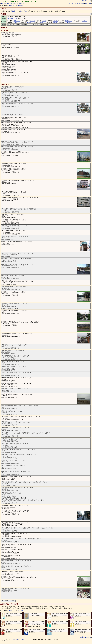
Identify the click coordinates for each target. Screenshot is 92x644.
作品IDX (9, 4)
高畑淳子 (68, 23)
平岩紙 (15, 23)
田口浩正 (30, 23)
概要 (86, 4)
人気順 (76, 4)
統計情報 (20, 6)
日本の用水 (23, 11)
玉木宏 (44, 21)
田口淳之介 (69, 21)
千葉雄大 (84, 21)
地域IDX (22, 4)
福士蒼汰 (32, 21)
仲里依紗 (56, 21)
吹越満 (55, 23)
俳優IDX (15, 4)
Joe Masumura (29, 640)
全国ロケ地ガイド (17, 640)
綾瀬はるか (17, 21)
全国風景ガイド (14, 11)
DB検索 (81, 4)
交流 (90, 4)
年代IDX (3, 4)
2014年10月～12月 (12, 19)
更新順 (71, 4)
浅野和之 (42, 23)
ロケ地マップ (12, 6)
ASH (23, 640)
